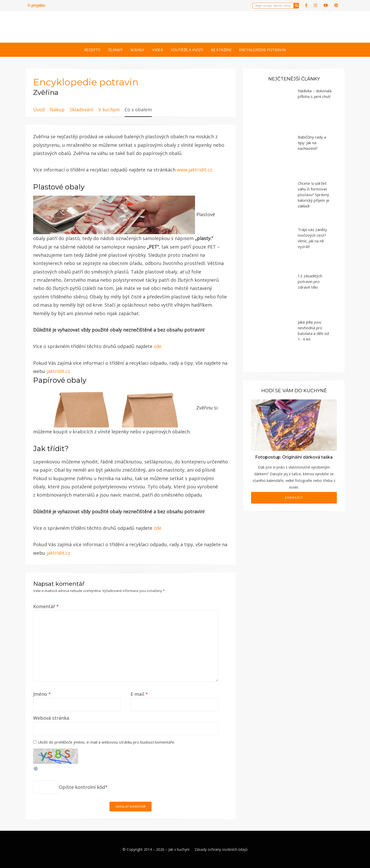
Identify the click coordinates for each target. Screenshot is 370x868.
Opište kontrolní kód (82, 787)
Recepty (92, 50)
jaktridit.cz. (59, 371)
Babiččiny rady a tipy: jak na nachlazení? (312, 143)
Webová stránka (51, 718)
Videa (158, 50)
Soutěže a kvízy (187, 50)
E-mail (139, 694)
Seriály (137, 50)
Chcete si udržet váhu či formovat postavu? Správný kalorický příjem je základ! (314, 195)
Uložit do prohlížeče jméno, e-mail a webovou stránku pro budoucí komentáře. (106, 742)
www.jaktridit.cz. (195, 170)
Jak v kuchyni (179, 849)
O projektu (36, 5)
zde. (158, 346)
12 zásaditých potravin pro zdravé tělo (310, 281)
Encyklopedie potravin (262, 50)
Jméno (42, 694)
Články (115, 50)
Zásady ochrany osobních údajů (221, 849)
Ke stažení (221, 50)
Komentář (46, 606)
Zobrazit (294, 498)
